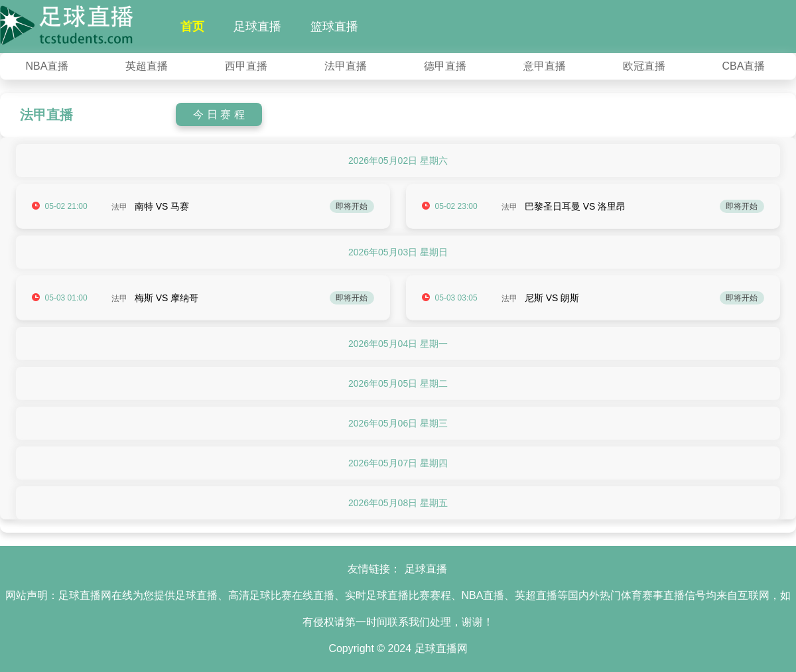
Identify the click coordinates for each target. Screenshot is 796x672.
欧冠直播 (644, 66)
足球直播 (257, 27)
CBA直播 (744, 66)
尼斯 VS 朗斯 (552, 298)
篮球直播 (334, 27)
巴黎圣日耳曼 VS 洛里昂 (575, 206)
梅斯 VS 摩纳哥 (166, 298)
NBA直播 (47, 66)
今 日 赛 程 (219, 114)
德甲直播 (445, 66)
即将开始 (352, 206)
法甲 (119, 207)
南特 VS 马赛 (162, 206)
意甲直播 (545, 66)
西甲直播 (246, 66)
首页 (192, 27)
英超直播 (147, 66)
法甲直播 (346, 66)
